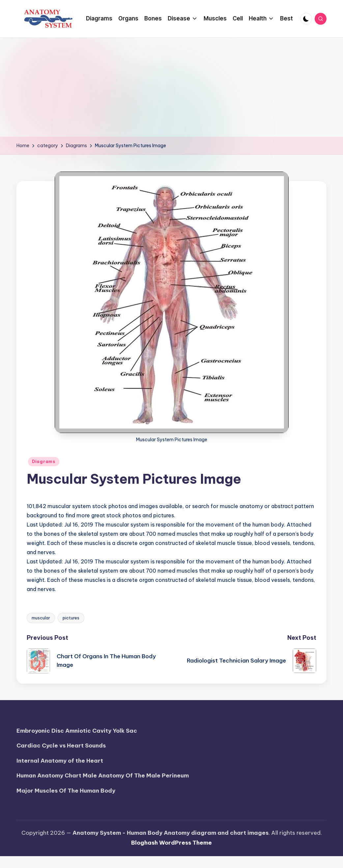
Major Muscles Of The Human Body (66, 791)
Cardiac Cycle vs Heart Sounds (61, 746)
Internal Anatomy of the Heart (60, 761)
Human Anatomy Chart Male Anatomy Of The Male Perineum (103, 775)
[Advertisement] (172, 87)
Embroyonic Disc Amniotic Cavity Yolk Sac (77, 731)
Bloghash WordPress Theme (171, 843)
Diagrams (44, 461)
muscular (41, 618)
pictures (71, 618)
